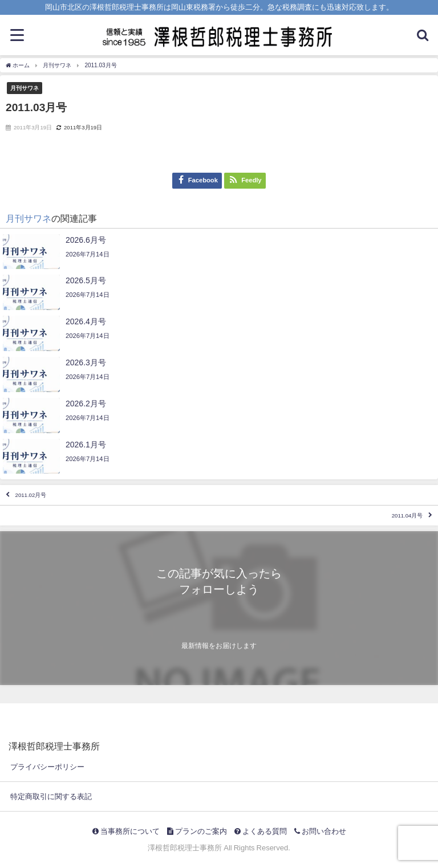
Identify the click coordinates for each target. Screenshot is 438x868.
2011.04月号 (407, 515)
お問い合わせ (320, 831)
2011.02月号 (31, 495)
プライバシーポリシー (47, 767)
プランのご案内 (197, 831)
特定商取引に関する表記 (51, 796)
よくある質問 (261, 831)
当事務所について (126, 831)
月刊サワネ (25, 88)
